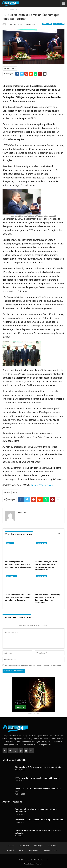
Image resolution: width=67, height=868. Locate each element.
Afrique (10, 543)
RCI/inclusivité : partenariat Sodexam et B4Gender (38, 778)
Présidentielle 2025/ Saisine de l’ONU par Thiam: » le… (40, 820)
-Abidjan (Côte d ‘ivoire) (42, 485)
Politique (38, 846)
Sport (22, 850)
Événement (34, 850)
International (51, 850)
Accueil (11, 846)
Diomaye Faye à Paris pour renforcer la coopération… (39, 767)
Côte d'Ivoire (59, 24)
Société (10, 850)
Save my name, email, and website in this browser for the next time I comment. (34, 665)
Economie (52, 846)
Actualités (47, 24)
